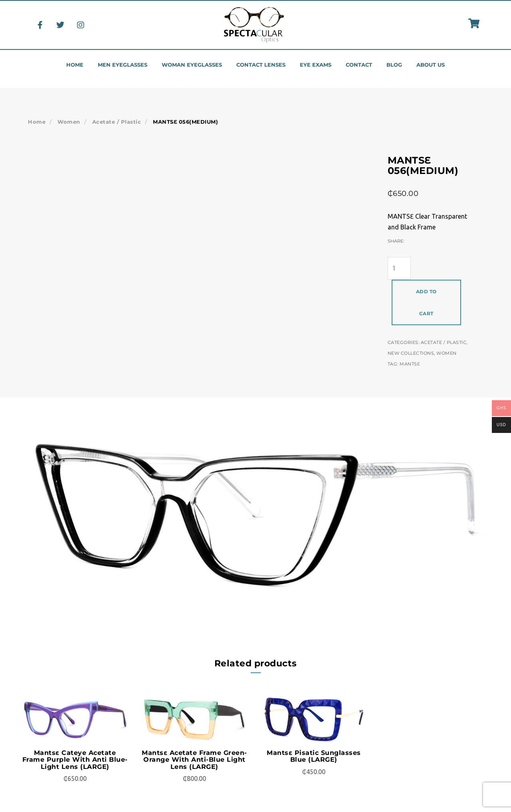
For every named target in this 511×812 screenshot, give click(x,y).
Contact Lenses (261, 65)
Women (69, 122)
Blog (394, 65)
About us (431, 65)
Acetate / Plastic (117, 122)
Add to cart (426, 302)
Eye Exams (316, 65)
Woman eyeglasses (192, 65)
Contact (359, 65)
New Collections (411, 353)
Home (75, 65)
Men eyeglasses (123, 65)
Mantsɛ (410, 364)
